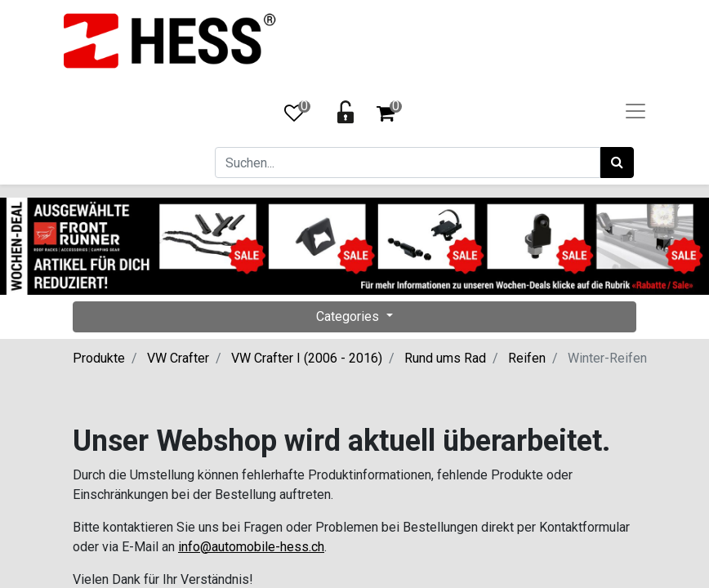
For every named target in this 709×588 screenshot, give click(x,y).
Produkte (99, 358)
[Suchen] (617, 163)
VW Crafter (178, 358)
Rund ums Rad (445, 358)
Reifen (527, 358)
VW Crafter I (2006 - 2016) (307, 358)
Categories (349, 316)
